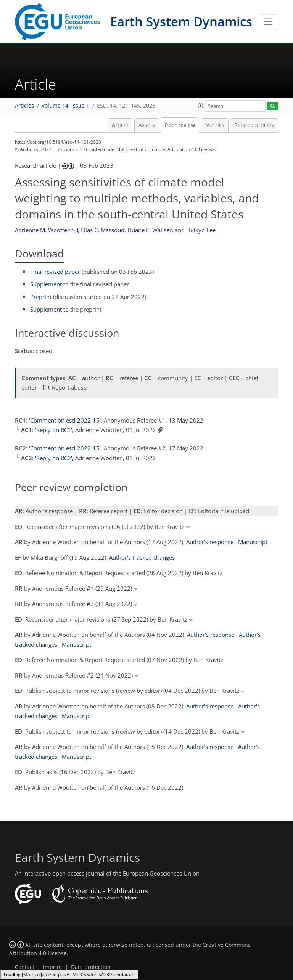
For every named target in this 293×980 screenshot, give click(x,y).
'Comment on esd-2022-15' (65, 420)
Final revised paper (55, 272)
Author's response (210, 542)
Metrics (215, 125)
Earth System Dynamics (181, 22)
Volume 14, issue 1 (65, 106)
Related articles (254, 125)
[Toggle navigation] (268, 22)
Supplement (46, 284)
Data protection (91, 967)
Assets (147, 125)
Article (120, 125)
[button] (201, 106)
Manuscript (253, 542)
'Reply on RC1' (54, 430)
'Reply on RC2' (54, 458)
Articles (24, 106)
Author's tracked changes (142, 557)
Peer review (180, 125)
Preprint (41, 297)
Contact (25, 967)
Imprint (53, 967)
